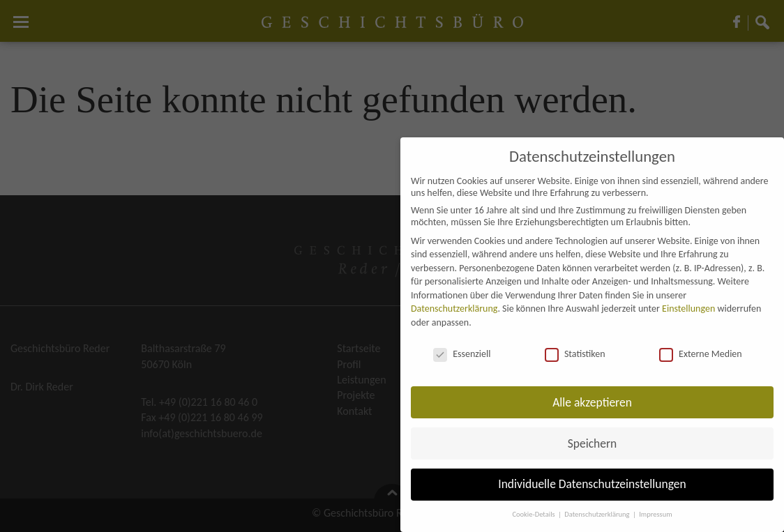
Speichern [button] (593, 443)
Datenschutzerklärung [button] (598, 514)
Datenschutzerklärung (454, 309)
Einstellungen (688, 309)
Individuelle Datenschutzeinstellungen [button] (592, 484)
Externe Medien (701, 354)
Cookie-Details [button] (534, 514)
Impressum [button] (655, 514)
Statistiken (575, 354)
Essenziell (462, 354)
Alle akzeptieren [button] (592, 402)
